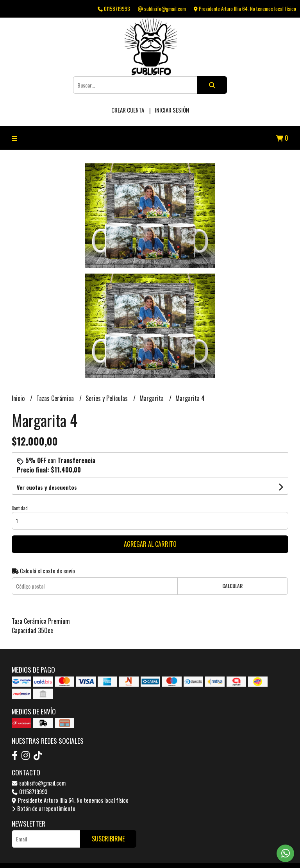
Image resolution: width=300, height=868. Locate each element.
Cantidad (20, 508)
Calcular (232, 586)
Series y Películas (107, 398)
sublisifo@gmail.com (39, 783)
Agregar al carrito (150, 544)
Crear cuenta (128, 110)
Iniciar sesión (172, 110)
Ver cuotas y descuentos (47, 487)
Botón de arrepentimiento (44, 808)
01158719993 (29, 792)
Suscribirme (108, 839)
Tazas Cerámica (56, 398)
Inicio (19, 398)
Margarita (152, 398)
